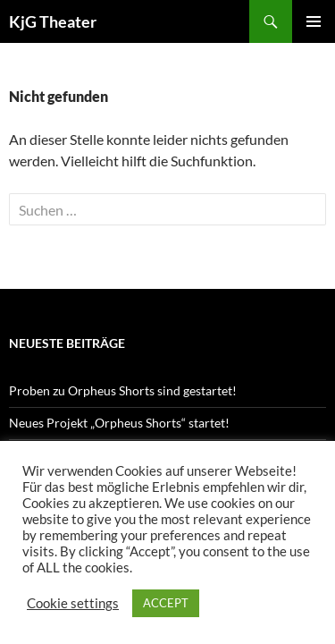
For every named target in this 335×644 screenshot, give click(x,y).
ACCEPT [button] (166, 603)
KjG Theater (53, 21)
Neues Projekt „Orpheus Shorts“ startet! (119, 423)
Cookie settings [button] (73, 603)
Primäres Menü (314, 21)
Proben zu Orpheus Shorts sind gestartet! (123, 390)
